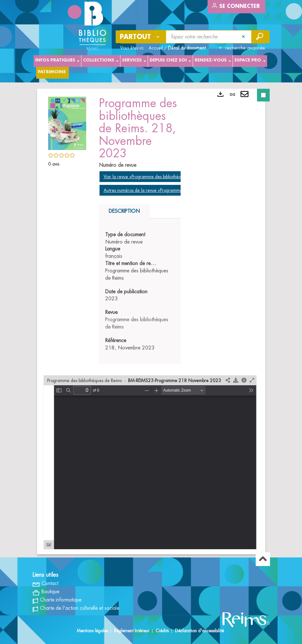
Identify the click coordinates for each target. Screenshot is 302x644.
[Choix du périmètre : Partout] (141, 37)
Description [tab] (124, 211)
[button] (67, 122)
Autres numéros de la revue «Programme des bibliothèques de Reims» (170, 190)
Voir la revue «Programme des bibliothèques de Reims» (156, 177)
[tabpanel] (140, 291)
